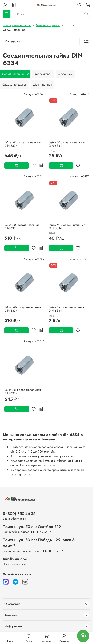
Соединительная (13, 74)
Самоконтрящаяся (14, 85)
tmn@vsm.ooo (15, 559)
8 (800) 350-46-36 (19, 514)
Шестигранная (42, 85)
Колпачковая (43, 74)
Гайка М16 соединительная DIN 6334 (23, 309)
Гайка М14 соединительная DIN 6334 (23, 391)
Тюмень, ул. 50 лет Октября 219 (32, 527)
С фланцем (65, 74)
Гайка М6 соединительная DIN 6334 (22, 227)
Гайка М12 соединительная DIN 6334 (67, 227)
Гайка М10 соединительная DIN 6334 (67, 144)
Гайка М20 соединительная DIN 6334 (23, 144)
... (68, 25)
